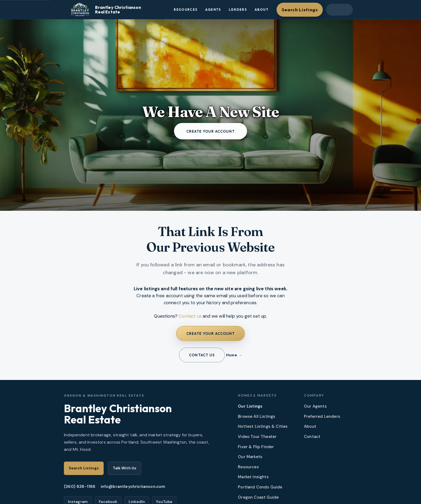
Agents (213, 10)
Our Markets (250, 457)
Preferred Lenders (322, 416)
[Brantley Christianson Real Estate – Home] (117, 10)
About (262, 10)
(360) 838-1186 (80, 487)
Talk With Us (125, 468)
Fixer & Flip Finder (256, 447)
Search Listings (300, 10)
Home (231, 355)
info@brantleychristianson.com (133, 487)
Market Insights (253, 477)
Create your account (211, 131)
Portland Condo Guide (260, 487)
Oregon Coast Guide (258, 497)
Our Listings (250, 406)
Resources (186, 10)
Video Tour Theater (257, 437)
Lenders (238, 10)
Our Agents (315, 406)
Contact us (190, 316)
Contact (312, 437)
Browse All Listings (257, 416)
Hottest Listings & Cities (263, 426)
